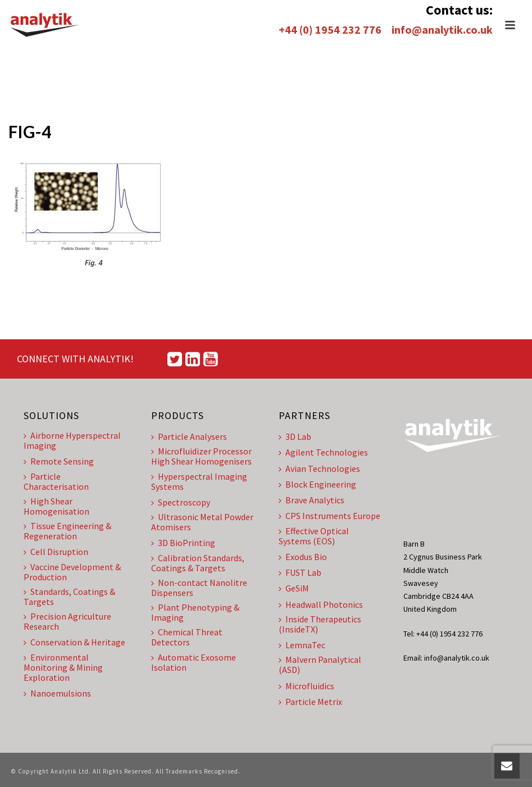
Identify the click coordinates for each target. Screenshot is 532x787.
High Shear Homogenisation (56, 506)
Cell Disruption (56, 552)
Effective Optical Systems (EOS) (314, 536)
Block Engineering (317, 484)
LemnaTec (302, 645)
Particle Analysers (189, 436)
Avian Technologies (319, 468)
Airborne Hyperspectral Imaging (72, 440)
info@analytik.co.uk (442, 29)
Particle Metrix (310, 702)
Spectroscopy (181, 502)
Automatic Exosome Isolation (194, 662)
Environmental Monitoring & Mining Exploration (63, 667)
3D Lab (295, 436)
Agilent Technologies (323, 452)
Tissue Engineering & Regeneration (67, 531)
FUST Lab (300, 572)
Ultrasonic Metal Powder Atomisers (202, 522)
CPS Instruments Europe (329, 516)
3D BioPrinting (183, 543)
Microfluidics (306, 686)
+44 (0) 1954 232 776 (330, 29)
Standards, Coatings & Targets (69, 597)
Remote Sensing (59, 461)
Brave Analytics (312, 500)
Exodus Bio (303, 557)
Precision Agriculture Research (67, 621)
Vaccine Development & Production (72, 572)
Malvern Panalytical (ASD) (320, 665)
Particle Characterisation (56, 481)
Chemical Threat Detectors (187, 637)
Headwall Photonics (321, 604)
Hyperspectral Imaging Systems (199, 481)
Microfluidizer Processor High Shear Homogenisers (201, 456)
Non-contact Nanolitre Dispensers (199, 588)
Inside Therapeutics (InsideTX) (320, 624)
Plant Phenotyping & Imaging (195, 612)
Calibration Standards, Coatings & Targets (198, 563)
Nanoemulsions (57, 693)
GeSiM (294, 588)
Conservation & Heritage (74, 642)
